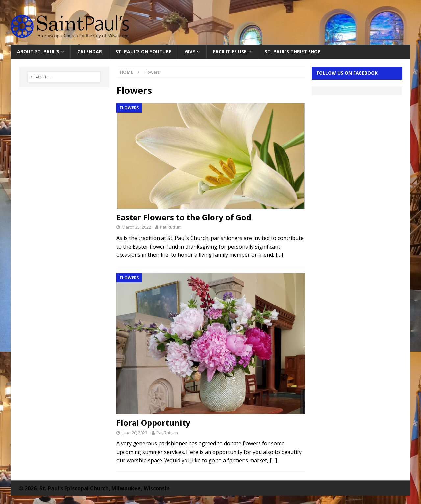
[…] (279, 255)
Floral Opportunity (153, 423)
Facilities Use (230, 52)
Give (190, 52)
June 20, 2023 (135, 433)
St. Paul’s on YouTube (143, 52)
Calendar (90, 52)
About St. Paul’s (38, 52)
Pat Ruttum (171, 227)
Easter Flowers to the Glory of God (184, 217)
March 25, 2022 (136, 227)
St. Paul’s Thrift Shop (293, 52)
